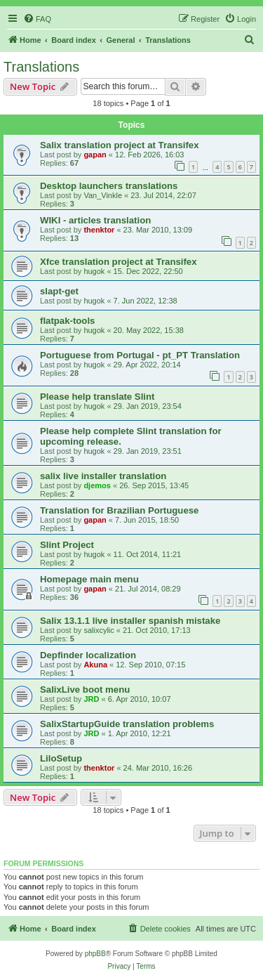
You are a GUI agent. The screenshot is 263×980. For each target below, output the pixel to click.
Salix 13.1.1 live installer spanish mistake (130, 621)
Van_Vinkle (103, 195)
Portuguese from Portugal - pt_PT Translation (140, 355)
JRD (91, 699)
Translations (41, 67)
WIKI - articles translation (95, 220)
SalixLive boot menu (85, 690)
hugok (94, 271)
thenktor (99, 230)
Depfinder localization (88, 655)
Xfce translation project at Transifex (119, 262)
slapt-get (59, 291)
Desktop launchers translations (109, 186)
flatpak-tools (67, 321)
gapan (95, 155)
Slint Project (67, 545)
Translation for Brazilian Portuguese (119, 510)
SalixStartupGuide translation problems (127, 724)
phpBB (95, 954)
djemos (97, 485)
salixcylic (99, 630)
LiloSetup (61, 758)
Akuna (95, 665)
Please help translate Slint (97, 397)
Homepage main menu (89, 579)
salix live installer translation (103, 476)
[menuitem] (37, 19)
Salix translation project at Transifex (119, 145)
